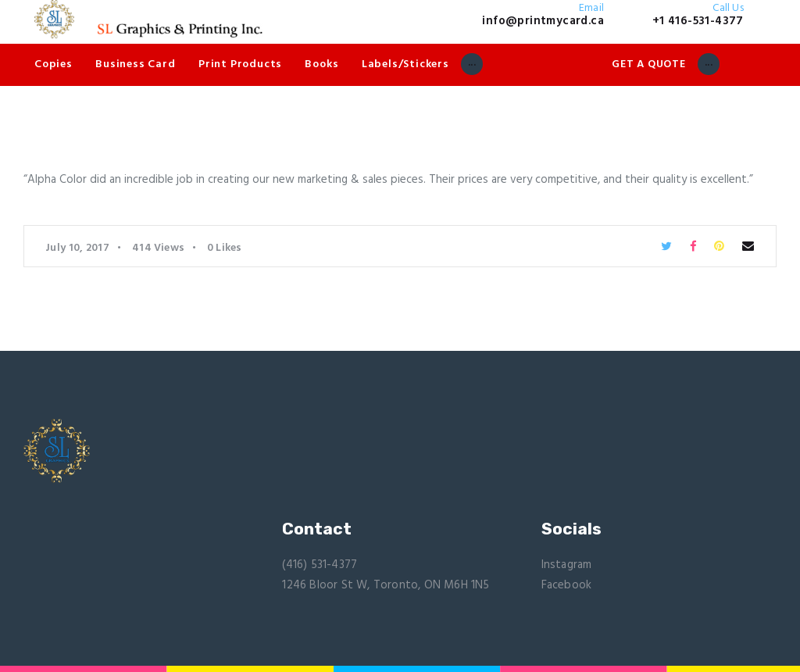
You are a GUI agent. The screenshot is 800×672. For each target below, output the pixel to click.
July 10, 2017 (77, 248)
